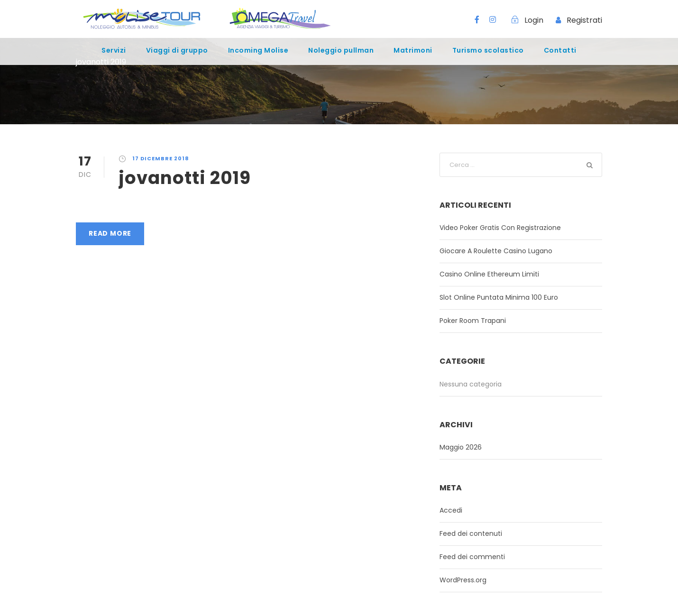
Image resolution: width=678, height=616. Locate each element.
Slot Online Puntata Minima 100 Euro (499, 297)
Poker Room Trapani (473, 321)
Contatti (560, 50)
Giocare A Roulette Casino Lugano (496, 251)
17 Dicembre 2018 (161, 158)
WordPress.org (463, 580)
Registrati (584, 20)
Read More (110, 233)
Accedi (451, 510)
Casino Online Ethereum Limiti (489, 274)
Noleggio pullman (341, 50)
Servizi (114, 50)
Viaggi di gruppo (177, 50)
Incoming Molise (258, 50)
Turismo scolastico (488, 50)
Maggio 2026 (461, 447)
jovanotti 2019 (185, 178)
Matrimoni (413, 50)
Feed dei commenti (472, 557)
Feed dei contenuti (471, 533)
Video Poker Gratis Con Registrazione (500, 228)
